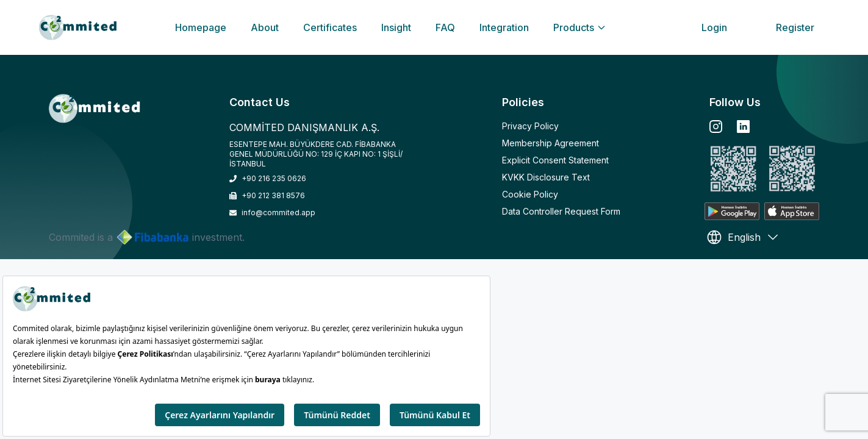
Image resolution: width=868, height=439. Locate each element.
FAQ (445, 27)
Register (795, 27)
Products (580, 27)
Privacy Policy (530, 126)
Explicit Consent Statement (555, 160)
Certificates (330, 27)
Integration (504, 27)
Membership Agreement (551, 143)
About (265, 27)
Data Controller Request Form (561, 211)
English (743, 237)
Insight (396, 27)
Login (714, 27)
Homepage (201, 27)
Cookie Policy (530, 194)
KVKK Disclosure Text (546, 177)
